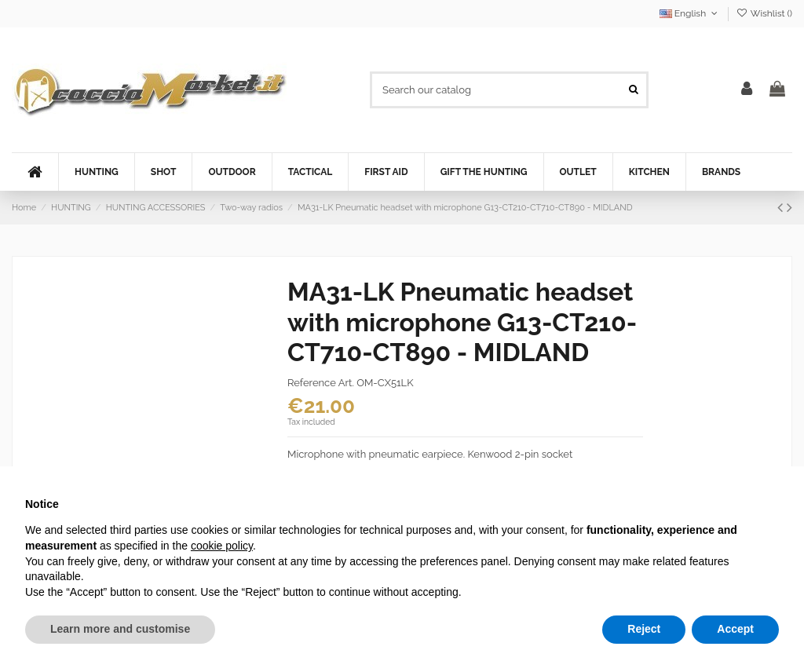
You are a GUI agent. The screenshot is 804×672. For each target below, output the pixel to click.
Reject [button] (644, 629)
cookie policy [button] (222, 546)
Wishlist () (764, 13)
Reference (312, 383)
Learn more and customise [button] (120, 629)
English (690, 13)
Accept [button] (735, 629)
